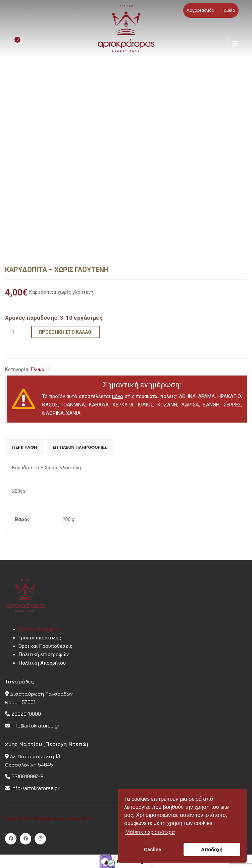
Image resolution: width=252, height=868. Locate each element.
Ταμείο (229, 10)
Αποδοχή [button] (212, 850)
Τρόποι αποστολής (40, 638)
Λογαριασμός (200, 10)
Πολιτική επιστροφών (44, 655)
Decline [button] (153, 850)
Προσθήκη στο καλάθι (66, 332)
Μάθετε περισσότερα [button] (150, 832)
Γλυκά (37, 369)
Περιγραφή (25, 447)
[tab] (25, 447)
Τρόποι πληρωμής (39, 629)
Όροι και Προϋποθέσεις (45, 646)
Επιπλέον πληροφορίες (80, 447)
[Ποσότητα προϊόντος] (13, 332)
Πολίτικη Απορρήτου (42, 663)
